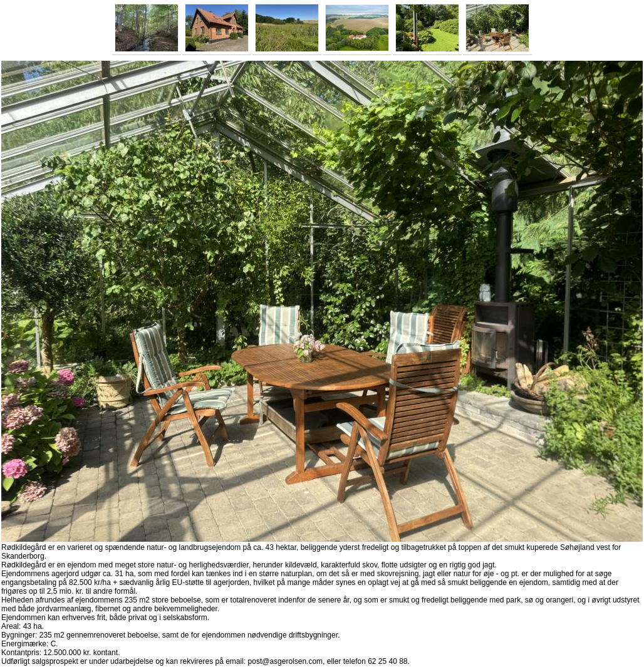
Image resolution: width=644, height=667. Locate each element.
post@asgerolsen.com (286, 661)
